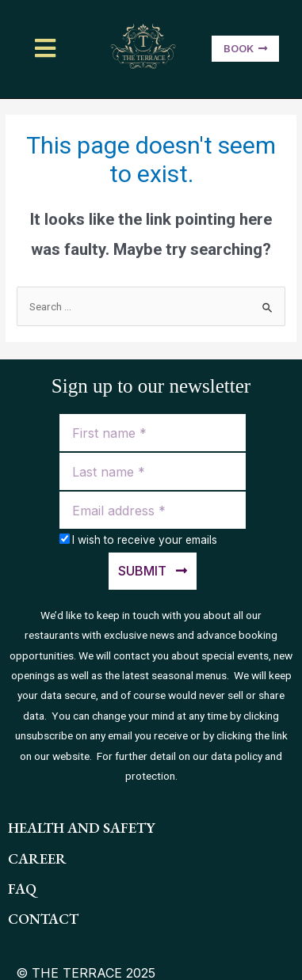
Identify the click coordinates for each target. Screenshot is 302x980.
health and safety (82, 828)
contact (43, 919)
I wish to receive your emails (145, 540)
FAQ (22, 889)
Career (37, 858)
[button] (47, 49)
